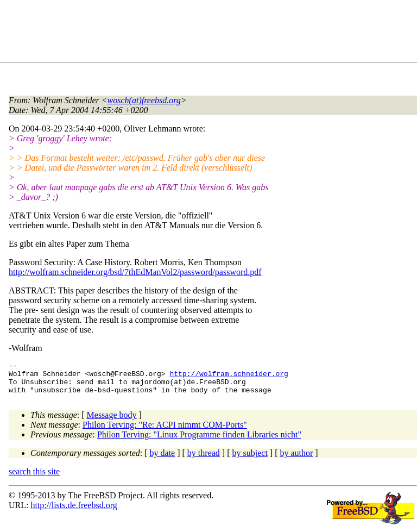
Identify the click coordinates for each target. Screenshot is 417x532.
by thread (204, 459)
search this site (34, 478)
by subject (250, 459)
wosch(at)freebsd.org (144, 100)
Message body (112, 421)
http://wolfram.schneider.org (229, 377)
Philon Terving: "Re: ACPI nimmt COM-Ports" (165, 431)
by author (296, 459)
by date (163, 459)
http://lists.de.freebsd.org (74, 512)
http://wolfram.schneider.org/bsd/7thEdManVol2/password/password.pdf (135, 272)
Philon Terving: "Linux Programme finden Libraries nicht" (199, 441)
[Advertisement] (206, 33)
